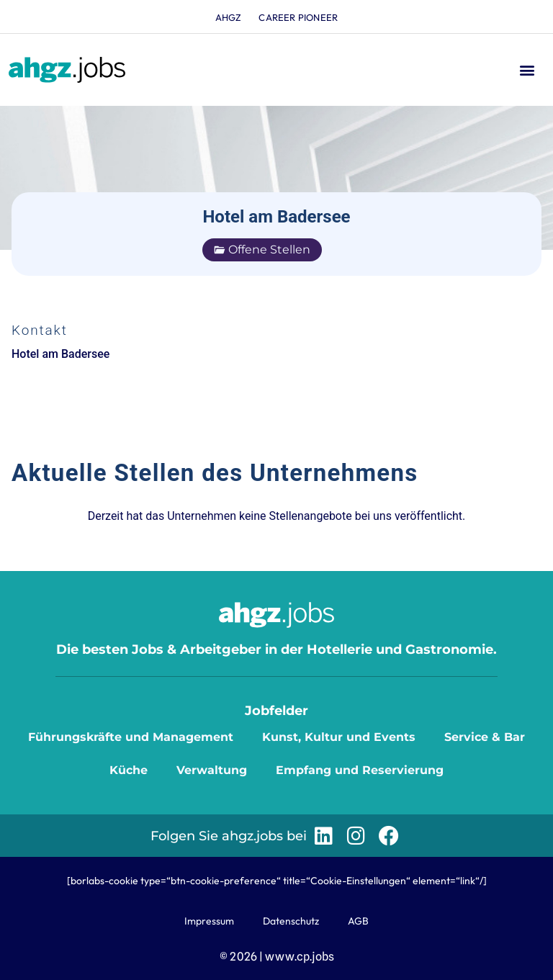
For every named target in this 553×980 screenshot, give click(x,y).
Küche (129, 770)
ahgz (229, 17)
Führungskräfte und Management (131, 737)
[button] (527, 70)
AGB (358, 921)
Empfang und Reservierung (360, 770)
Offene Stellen (262, 250)
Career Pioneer (299, 17)
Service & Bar (485, 737)
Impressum (209, 921)
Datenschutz (291, 921)
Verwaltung (212, 770)
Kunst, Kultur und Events (339, 737)
